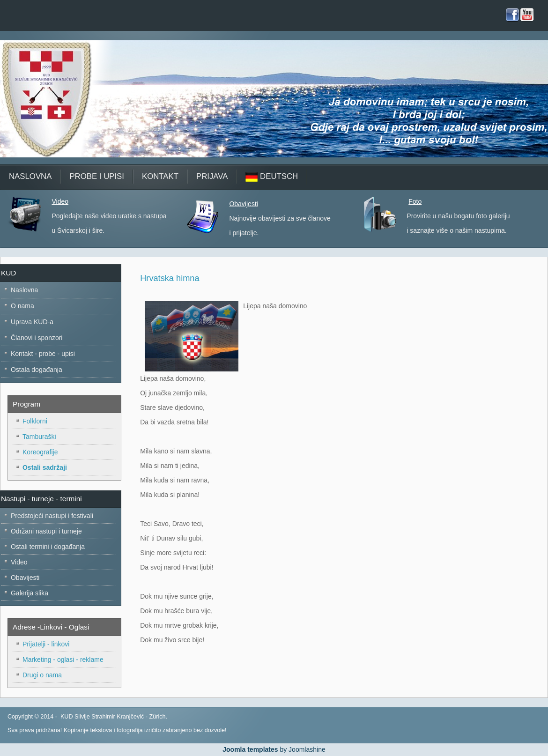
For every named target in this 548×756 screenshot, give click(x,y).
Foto (415, 201)
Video (60, 201)
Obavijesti (243, 204)
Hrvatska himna (170, 278)
